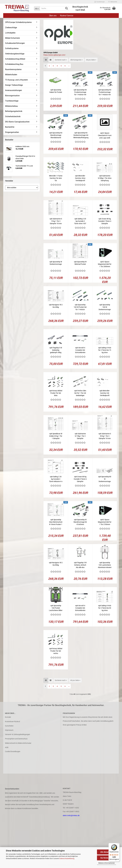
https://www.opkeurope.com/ (55, 55)
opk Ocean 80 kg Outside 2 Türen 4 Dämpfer (105, 221)
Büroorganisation (12, 96)
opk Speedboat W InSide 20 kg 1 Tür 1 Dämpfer (56, 436)
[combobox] (61, 60)
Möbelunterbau (11, 106)
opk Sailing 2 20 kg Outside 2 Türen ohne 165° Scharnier (80, 221)
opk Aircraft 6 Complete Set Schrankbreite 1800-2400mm (80, 608)
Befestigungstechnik (14, 111)
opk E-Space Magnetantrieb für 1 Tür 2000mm (105, 264)
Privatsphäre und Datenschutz (16, 739)
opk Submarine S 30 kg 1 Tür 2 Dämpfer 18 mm (105, 436)
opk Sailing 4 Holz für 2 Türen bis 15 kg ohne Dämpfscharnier (105, 350)
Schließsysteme (12, 48)
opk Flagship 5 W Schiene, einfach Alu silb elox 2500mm (80, 565)
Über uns (53, 16)
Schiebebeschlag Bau (14, 64)
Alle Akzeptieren (107, 852)
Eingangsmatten (12, 132)
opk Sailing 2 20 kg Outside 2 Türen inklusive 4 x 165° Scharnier (56, 479)
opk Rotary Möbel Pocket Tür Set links (56, 393)
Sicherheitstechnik (13, 116)
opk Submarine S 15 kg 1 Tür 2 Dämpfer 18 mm (56, 221)
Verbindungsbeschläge (15, 54)
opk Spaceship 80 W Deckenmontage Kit (105, 479)
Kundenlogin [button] (100, 2)
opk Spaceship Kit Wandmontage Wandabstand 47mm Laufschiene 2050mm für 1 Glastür (56, 135)
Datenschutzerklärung (67, 859)
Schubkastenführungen (15, 43)
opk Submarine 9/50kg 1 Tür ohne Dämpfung (105, 178)
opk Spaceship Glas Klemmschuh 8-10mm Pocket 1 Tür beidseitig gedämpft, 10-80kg (56, 522)
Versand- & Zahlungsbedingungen (18, 734)
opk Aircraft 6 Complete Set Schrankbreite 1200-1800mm (80, 350)
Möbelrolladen (11, 75)
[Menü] (118, 844)
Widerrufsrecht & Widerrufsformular (18, 743)
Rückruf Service (67, 16)
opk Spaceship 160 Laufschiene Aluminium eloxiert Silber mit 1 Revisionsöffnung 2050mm (105, 565)
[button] (46, 60)
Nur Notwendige (107, 858)
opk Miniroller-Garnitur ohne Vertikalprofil (80, 178)
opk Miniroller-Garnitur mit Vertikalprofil (105, 393)
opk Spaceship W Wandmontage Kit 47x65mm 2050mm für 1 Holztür (80, 522)
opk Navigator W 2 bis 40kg (56, 306)
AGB (7, 747)
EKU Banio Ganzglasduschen (17, 122)
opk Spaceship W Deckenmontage (56, 263)
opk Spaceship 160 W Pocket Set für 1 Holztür (80, 307)
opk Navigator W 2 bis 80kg (56, 564)
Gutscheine (9, 726)
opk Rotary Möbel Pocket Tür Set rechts (56, 651)
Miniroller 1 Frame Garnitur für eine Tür (56, 178)
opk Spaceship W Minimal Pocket (80, 263)
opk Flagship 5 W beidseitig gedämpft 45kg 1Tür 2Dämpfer (56, 350)
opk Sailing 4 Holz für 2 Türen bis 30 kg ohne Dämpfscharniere (105, 608)
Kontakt (8, 717)
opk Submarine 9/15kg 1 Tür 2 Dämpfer (80, 436)
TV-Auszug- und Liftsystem (17, 80)
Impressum (9, 730)
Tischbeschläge (12, 101)
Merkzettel (113, 2)
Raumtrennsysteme (13, 69)
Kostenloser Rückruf (13, 722)
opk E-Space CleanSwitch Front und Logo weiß (105, 135)
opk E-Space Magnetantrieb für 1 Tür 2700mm (105, 522)
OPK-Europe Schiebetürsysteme (18, 22)
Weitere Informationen (107, 863)
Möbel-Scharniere (12, 38)
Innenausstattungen (14, 90)
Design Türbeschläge (14, 85)
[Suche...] (37, 8)
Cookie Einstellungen (13, 751)
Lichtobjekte (10, 33)
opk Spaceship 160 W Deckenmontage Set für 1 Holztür (105, 307)
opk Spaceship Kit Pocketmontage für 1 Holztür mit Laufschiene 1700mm (80, 92)
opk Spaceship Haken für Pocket (56, 91)
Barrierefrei (10, 127)
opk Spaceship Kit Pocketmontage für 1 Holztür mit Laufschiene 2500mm (105, 92)
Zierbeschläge (11, 28)
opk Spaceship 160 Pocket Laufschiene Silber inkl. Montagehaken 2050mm (56, 608)
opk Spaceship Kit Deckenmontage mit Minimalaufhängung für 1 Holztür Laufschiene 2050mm (81, 135)
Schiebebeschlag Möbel (15, 59)
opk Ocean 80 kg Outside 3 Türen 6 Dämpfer (80, 479)
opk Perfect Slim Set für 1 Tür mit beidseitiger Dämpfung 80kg (80, 393)
